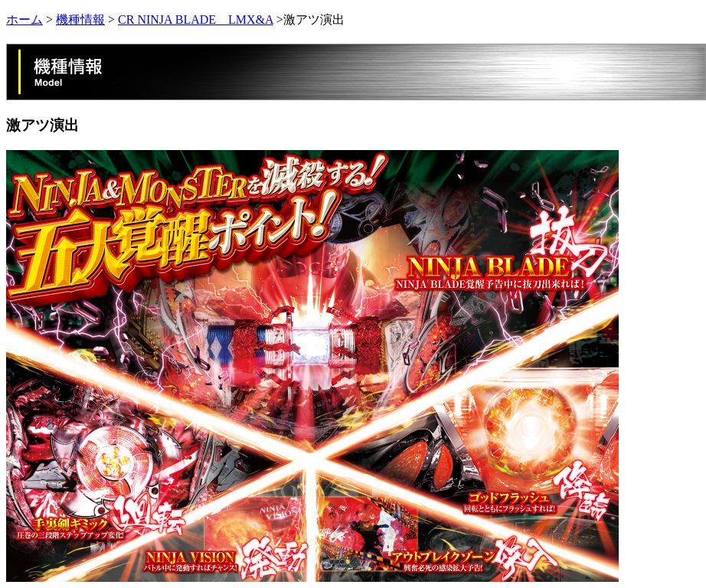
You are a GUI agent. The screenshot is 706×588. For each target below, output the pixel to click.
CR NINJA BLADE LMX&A (196, 20)
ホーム (25, 20)
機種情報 (80, 20)
